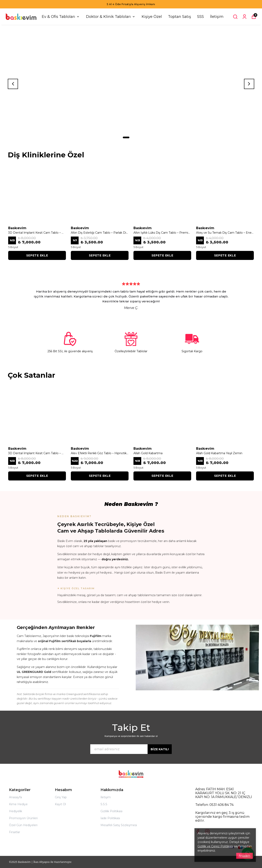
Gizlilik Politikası (111, 811)
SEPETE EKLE (37, 255)
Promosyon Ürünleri (23, 818)
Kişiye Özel (152, 17)
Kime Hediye (18, 804)
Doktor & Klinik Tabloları (111, 17)
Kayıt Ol (60, 804)
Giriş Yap (61, 797)
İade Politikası (110, 818)
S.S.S (104, 804)
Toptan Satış (180, 17)
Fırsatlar (15, 832)
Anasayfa (15, 797)
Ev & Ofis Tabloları (61, 17)
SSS (200, 17)
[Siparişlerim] (244, 17)
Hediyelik (16, 811)
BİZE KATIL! (160, 749)
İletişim (217, 17)
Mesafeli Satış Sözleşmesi (119, 825)
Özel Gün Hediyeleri (23, 825)
